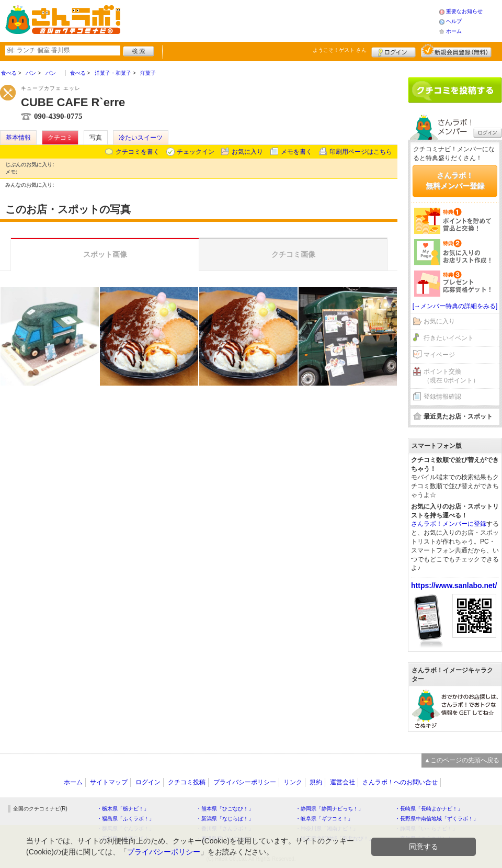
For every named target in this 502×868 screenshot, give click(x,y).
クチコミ (60, 138)
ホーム (454, 31)
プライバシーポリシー (245, 782)
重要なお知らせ (464, 11)
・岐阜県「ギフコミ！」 (324, 819)
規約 (316, 782)
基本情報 (18, 138)
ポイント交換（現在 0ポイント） (451, 376)
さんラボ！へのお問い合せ (400, 782)
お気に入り (247, 152)
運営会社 (343, 782)
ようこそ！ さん (340, 50)
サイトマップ (109, 782)
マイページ (439, 355)
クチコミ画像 (293, 254)
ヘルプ (454, 21)
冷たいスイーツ (141, 138)
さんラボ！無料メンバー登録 (455, 181)
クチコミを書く (138, 152)
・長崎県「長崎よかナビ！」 (429, 809)
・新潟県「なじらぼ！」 (225, 819)
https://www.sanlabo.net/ (454, 585)
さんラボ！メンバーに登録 (449, 524)
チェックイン (196, 152)
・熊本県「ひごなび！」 (225, 809)
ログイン (393, 51)
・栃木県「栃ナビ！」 (123, 809)
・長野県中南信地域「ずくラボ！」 (437, 819)
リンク (293, 782)
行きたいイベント (449, 338)
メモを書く (296, 152)
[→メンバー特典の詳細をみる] (455, 306)
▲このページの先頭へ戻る (462, 760)
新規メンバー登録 (456, 51)
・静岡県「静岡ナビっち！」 (329, 809)
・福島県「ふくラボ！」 (125, 819)
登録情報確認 (442, 397)
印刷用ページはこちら (361, 152)
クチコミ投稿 (187, 782)
